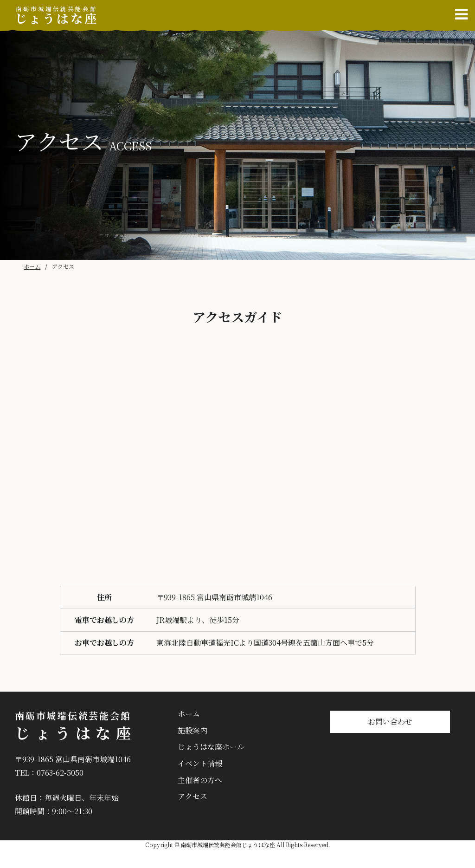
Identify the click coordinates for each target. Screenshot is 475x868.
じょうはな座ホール (211, 747)
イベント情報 (200, 763)
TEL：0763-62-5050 (49, 773)
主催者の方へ (200, 780)
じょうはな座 (57, 16)
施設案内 (193, 730)
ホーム (32, 266)
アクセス (193, 796)
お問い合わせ (390, 722)
